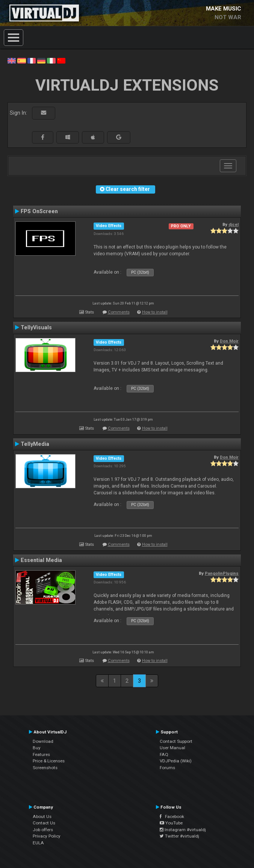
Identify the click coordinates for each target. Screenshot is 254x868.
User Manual (172, 748)
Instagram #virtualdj (183, 830)
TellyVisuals (36, 327)
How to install (155, 312)
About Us (42, 816)
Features (41, 754)
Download (43, 741)
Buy (37, 748)
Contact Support (176, 741)
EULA (38, 843)
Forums (167, 768)
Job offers (43, 830)
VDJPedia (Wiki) (176, 761)
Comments (119, 312)
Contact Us (44, 823)
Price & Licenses (49, 761)
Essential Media (41, 560)
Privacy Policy (47, 836)
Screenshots (45, 768)
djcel (234, 224)
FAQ (164, 754)
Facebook (172, 816)
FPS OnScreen (39, 211)
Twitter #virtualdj (179, 836)
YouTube (171, 823)
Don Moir (229, 341)
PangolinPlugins (222, 573)
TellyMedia (35, 444)
